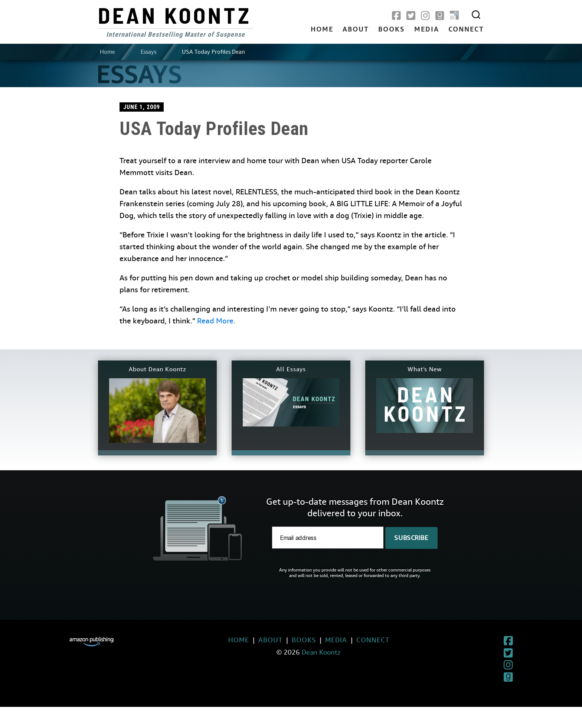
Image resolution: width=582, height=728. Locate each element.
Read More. (216, 321)
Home (322, 30)
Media (427, 30)
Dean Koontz (175, 15)
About (356, 30)
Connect (466, 30)
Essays (148, 52)
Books (392, 30)
